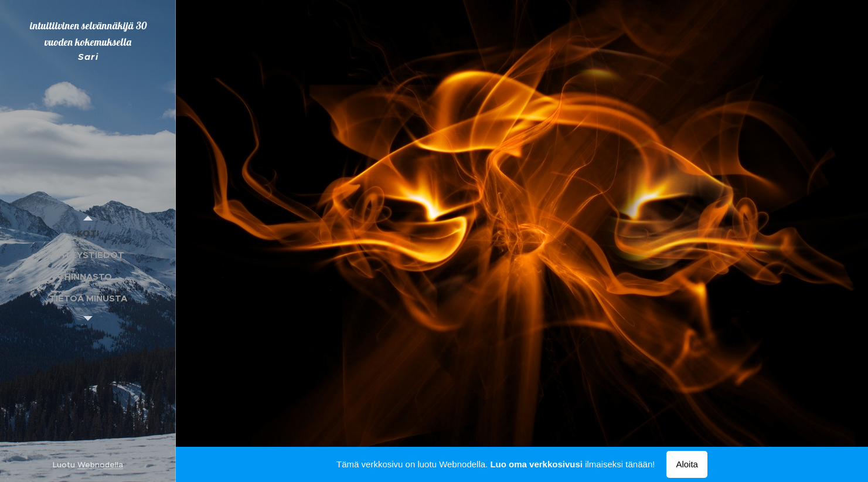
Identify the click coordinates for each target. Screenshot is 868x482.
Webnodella (100, 465)
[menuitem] (88, 233)
